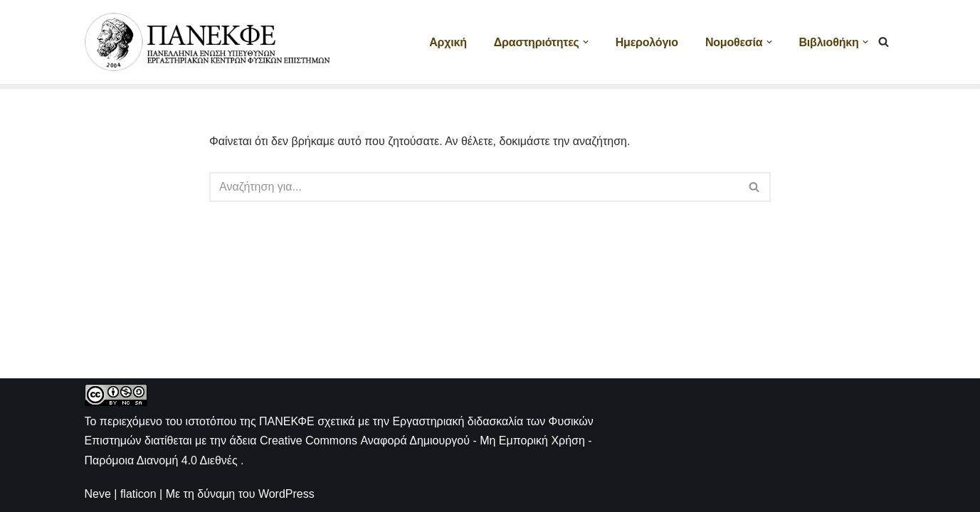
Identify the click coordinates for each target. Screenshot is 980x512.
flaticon (138, 494)
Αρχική (448, 42)
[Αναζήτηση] (884, 42)
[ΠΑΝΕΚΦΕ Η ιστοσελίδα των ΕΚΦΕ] (209, 42)
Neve (98, 494)
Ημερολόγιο (647, 42)
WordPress (286, 494)
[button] (586, 42)
